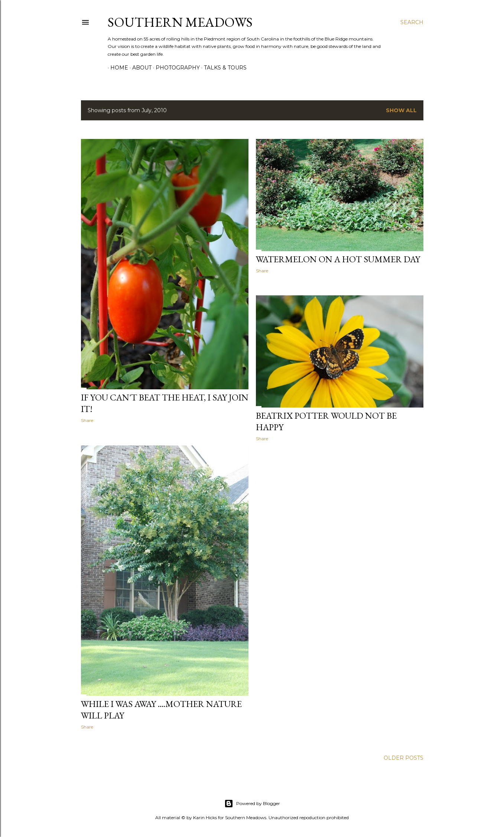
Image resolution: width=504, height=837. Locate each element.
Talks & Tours (223, 68)
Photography (175, 68)
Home (117, 68)
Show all (401, 110)
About (139, 68)
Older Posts (404, 756)
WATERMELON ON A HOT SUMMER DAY (338, 259)
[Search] (412, 22)
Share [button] (87, 420)
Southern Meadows (180, 22)
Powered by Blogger (252, 802)
